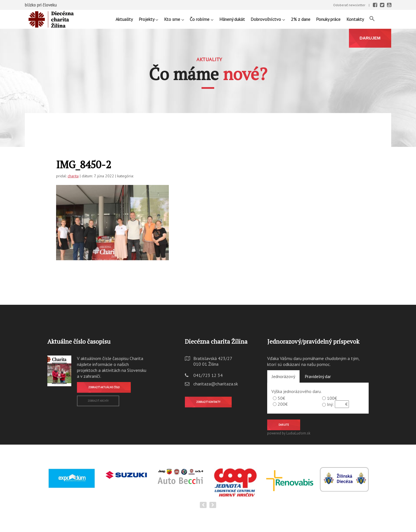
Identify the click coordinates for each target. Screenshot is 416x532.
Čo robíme (202, 19)
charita (73, 176)
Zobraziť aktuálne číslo (104, 387)
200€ (283, 404)
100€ (332, 398)
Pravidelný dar (318, 376)
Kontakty (355, 19)
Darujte (284, 425)
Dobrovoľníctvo (268, 19)
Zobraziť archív (98, 401)
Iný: (330, 404)
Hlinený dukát (232, 19)
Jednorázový (283, 376)
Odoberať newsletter (349, 5)
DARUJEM (370, 38)
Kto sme (174, 19)
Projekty (148, 19)
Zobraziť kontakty (208, 402)
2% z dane (301, 19)
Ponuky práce (328, 19)
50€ (281, 398)
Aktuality (124, 19)
